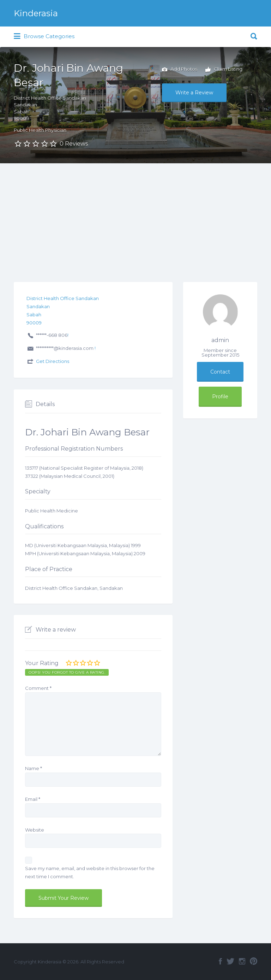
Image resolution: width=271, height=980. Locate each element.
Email (33, 799)
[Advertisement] (135, 216)
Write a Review (194, 93)
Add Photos (180, 70)
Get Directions (53, 361)
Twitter (230, 961)
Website (35, 830)
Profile (220, 397)
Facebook (220, 961)
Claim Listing (224, 70)
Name (34, 768)
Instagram (242, 961)
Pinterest (254, 961)
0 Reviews (74, 144)
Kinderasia (36, 13)
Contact (220, 372)
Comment (38, 688)
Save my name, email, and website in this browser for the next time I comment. (90, 872)
